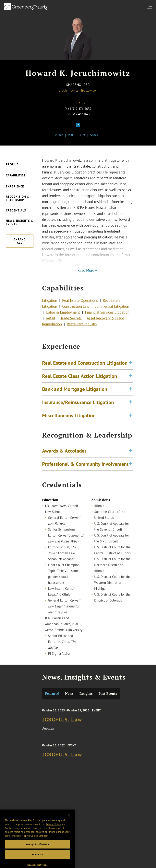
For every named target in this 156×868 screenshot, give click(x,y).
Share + (96, 135)
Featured (52, 693)
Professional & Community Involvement (85, 468)
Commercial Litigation (112, 312)
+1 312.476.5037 (80, 109)
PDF (71, 135)
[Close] (69, 831)
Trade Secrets (71, 324)
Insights (86, 693)
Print (82, 135)
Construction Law (76, 312)
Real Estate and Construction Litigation (85, 374)
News (69, 693)
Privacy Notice (53, 840)
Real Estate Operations (80, 306)
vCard (59, 135)
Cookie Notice (12, 844)
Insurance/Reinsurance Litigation (78, 413)
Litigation (50, 306)
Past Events (108, 693)
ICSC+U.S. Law (62, 725)
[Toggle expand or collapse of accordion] (131, 374)
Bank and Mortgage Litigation (75, 400)
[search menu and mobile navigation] (150, 7)
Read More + (87, 270)
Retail (51, 324)
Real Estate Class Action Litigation (80, 387)
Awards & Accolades (64, 455)
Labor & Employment (63, 318)
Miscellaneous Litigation (69, 426)
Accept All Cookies (37, 860)
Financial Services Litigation (107, 318)
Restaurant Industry (82, 330)
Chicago (78, 103)
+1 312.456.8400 (79, 114)
